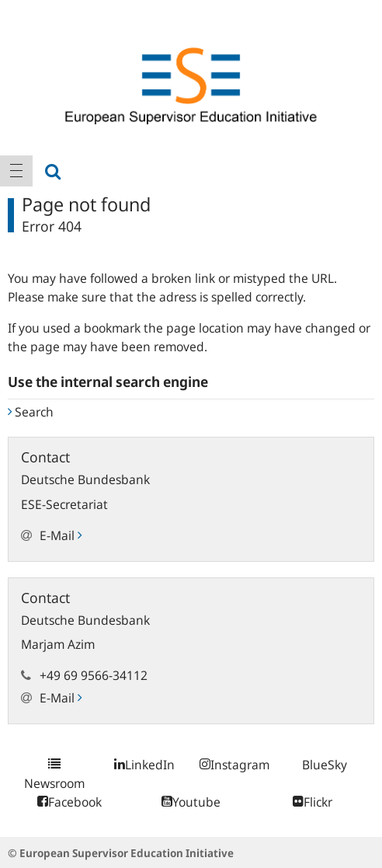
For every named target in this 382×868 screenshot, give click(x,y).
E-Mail (61, 535)
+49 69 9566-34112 (94, 675)
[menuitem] (16, 171)
